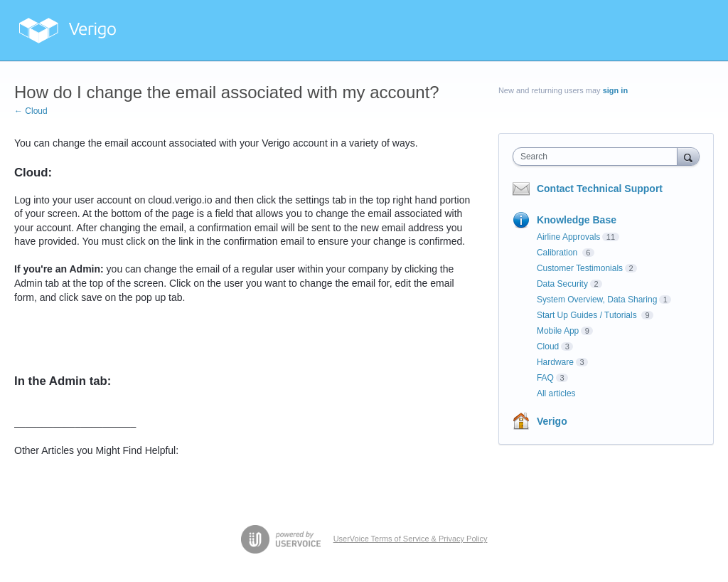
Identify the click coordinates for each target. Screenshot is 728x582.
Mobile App (558, 331)
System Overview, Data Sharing (597, 300)
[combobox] (598, 157)
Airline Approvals (568, 237)
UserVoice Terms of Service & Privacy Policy (411, 539)
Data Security (562, 284)
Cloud (548, 346)
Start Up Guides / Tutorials (588, 315)
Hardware (555, 362)
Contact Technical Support (600, 189)
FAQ (545, 378)
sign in (615, 90)
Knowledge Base (577, 220)
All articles (556, 393)
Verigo (552, 421)
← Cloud (31, 111)
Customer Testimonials (580, 268)
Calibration (558, 253)
